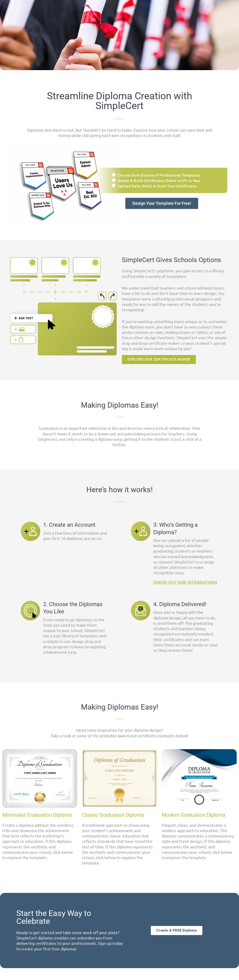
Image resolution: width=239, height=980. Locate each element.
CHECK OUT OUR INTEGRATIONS (185, 582)
